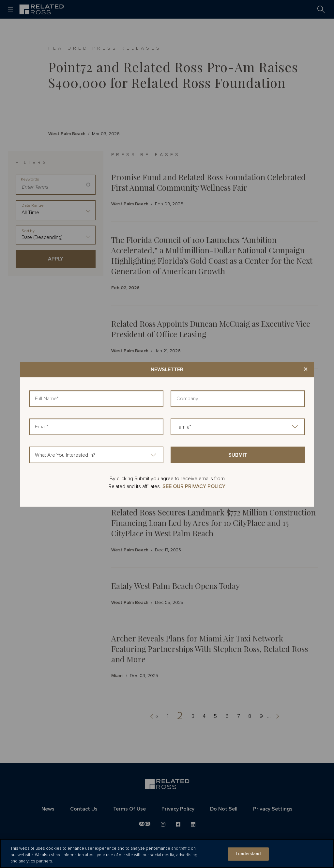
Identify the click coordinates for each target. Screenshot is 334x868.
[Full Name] (96, 399)
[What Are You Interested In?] (96, 455)
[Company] (238, 399)
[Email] (96, 427)
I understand (248, 854)
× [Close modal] (306, 370)
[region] (167, 853)
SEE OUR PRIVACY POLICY (194, 486)
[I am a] (238, 427)
